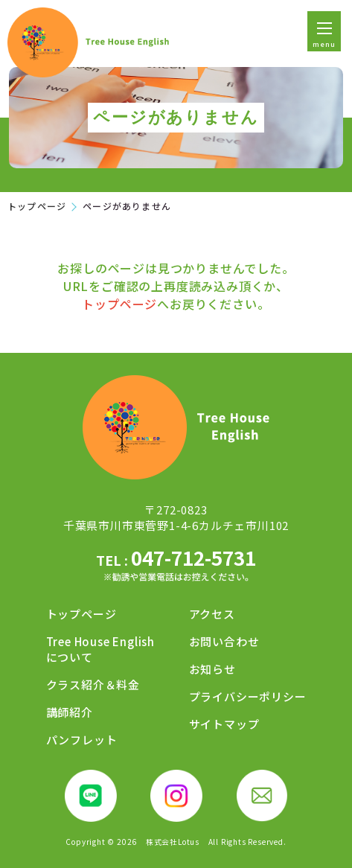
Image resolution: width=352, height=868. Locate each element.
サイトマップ (224, 724)
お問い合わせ (224, 641)
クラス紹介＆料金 (93, 684)
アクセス (212, 614)
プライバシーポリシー (248, 696)
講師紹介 (70, 712)
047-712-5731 (176, 566)
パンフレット (82, 740)
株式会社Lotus (173, 842)
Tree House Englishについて (100, 649)
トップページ (37, 206)
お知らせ (212, 669)
